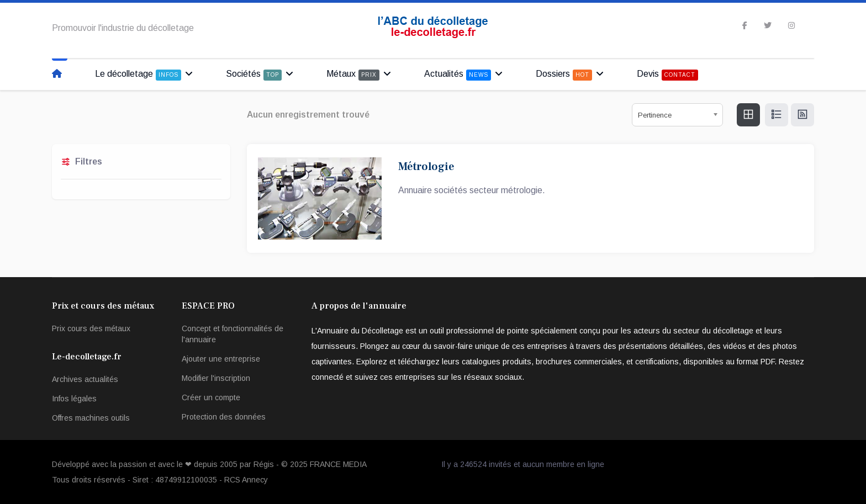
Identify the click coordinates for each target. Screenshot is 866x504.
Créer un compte (211, 397)
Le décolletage (138, 75)
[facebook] (745, 25)
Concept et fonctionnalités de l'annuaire (233, 334)
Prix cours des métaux (91, 328)
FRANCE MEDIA (338, 464)
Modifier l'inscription (216, 378)
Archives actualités (85, 379)
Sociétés (254, 75)
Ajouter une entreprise (221, 359)
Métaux (353, 75)
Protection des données (224, 417)
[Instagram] (791, 25)
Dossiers (564, 75)
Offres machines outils (91, 418)
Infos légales (74, 399)
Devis (667, 75)
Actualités (458, 75)
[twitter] (768, 25)
